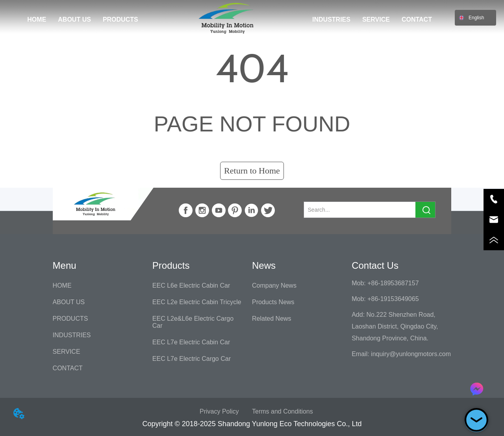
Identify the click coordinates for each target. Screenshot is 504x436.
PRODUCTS (120, 19)
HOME (37, 19)
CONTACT (417, 19)
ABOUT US (74, 19)
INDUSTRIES (331, 19)
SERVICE (376, 19)
